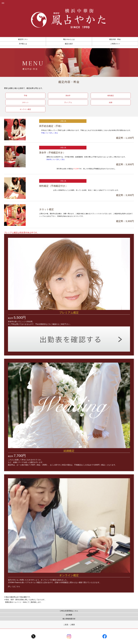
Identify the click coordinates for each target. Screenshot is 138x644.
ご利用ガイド (115, 44)
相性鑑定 (111, 96)
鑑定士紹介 (69, 44)
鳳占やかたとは (69, 39)
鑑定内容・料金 (115, 39)
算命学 (68, 96)
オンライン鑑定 (25, 109)
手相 (25, 96)
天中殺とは (23, 44)
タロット (25, 102)
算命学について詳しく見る (56, 159)
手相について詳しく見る (49, 133)
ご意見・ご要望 (69, 625)
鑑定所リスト (23, 39)
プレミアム (68, 102)
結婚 (111, 102)
